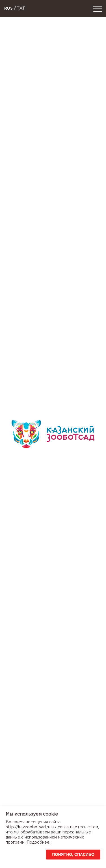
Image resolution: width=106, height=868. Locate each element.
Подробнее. (38, 842)
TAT (21, 9)
